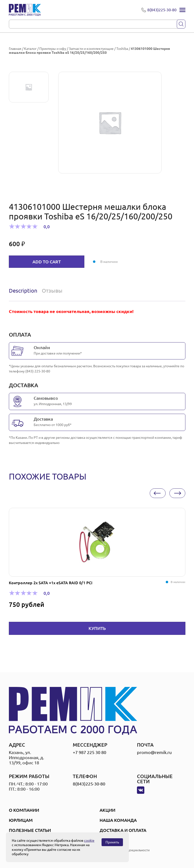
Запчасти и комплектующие (91, 49)
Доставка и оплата (123, 830)
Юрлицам (21, 820)
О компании (24, 810)
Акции (107, 810)
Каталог (30, 49)
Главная (15, 49)
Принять (112, 842)
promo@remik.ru (154, 752)
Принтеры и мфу (53, 49)
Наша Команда (118, 820)
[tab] (24, 291)
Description (23, 291)
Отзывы (52, 291)
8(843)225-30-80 (89, 784)
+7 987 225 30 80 (90, 752)
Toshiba (122, 49)
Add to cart (47, 262)
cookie (89, 840)
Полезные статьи (30, 830)
